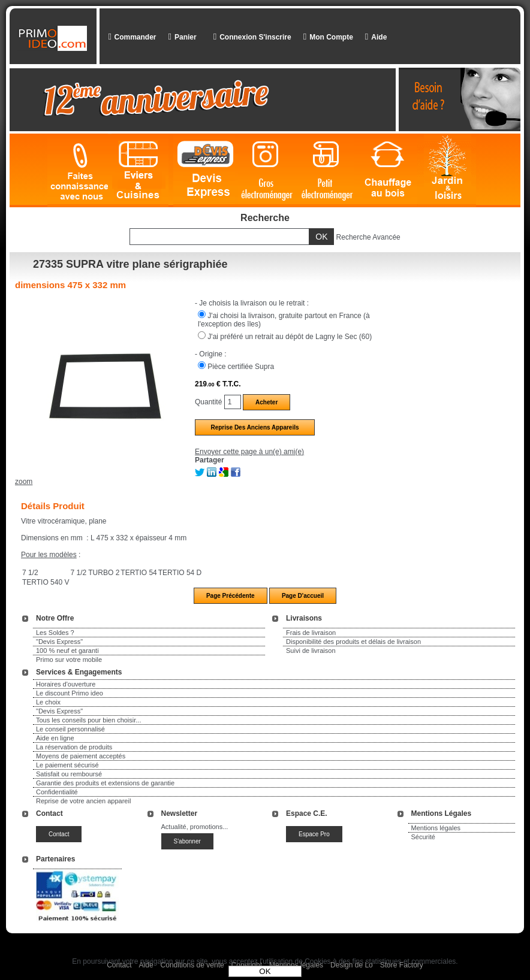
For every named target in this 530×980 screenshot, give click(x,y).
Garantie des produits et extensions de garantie (105, 783)
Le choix (48, 702)
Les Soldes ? (55, 633)
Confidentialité (57, 792)
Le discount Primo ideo (70, 693)
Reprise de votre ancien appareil (83, 801)
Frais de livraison (311, 633)
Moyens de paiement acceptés (81, 756)
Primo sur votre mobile (69, 660)
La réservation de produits (74, 747)
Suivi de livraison (311, 651)
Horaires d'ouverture (66, 684)
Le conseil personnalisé (70, 729)
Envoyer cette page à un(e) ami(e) (249, 452)
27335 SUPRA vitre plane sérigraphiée (130, 264)
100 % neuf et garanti (67, 651)
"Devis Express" (59, 642)
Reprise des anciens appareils (255, 427)
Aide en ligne (55, 738)
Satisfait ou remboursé (69, 774)
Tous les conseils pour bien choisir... (88, 720)
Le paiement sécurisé (67, 765)
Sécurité (423, 837)
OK (265, 971)
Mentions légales (436, 828)
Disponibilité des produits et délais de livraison (353, 642)
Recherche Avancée (368, 237)
